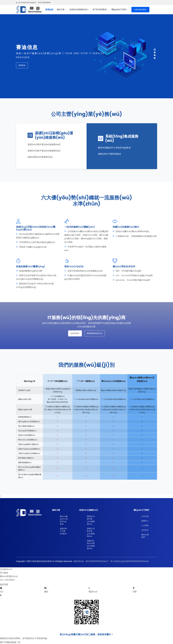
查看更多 (22, 65)
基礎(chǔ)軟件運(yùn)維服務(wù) (91, 532)
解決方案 (61, 9)
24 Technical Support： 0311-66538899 (33, 2)
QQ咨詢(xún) (6, 569)
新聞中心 (145, 521)
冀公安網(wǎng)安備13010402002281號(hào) (129, 561)
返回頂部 (4, 584)
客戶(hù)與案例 (100, 9)
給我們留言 (75, 333)
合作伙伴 (145, 530)
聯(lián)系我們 (145, 536)
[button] (155, 50)
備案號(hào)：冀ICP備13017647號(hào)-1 (91, 561)
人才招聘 (145, 525)
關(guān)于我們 (119, 9)
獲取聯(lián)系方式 (95, 333)
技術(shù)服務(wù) (78, 9)
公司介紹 (145, 516)
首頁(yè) (49, 9)
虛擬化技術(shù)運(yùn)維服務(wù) (91, 544)
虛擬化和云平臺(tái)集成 (63, 531)
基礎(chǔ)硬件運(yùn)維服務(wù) (91, 520)
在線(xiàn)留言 (140, 10)
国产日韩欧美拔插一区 (10, 642)
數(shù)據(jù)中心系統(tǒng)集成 (64, 520)
